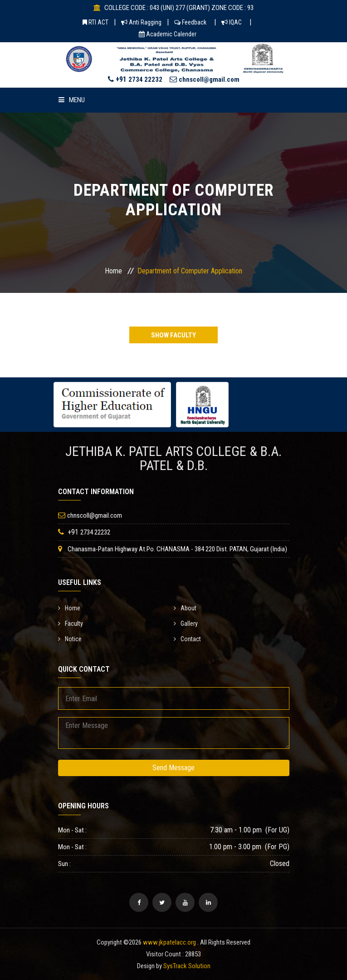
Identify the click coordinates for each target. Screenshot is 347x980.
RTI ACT (95, 22)
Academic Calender (168, 34)
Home (113, 271)
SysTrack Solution (187, 966)
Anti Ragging (141, 22)
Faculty (71, 624)
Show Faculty (173, 335)
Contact (187, 639)
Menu (72, 100)
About (185, 608)
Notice (70, 639)
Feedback (190, 22)
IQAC (232, 22)
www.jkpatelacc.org (169, 942)
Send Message (173, 768)
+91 (135, 79)
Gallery (186, 624)
